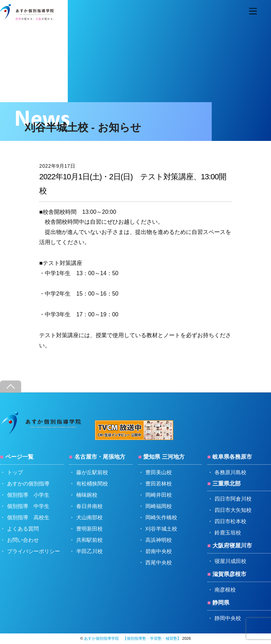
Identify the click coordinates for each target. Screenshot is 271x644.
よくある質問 (23, 529)
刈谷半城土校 (161, 529)
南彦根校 (225, 590)
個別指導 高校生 (28, 517)
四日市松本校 (230, 521)
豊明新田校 (89, 529)
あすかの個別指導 (28, 484)
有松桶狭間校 (92, 484)
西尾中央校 (159, 562)
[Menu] (253, 11)
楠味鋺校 (87, 495)
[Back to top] (11, 387)
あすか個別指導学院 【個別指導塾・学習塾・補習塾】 (133, 638)
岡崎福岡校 (159, 506)
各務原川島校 (230, 472)
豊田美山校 (159, 472)
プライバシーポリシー (34, 551)
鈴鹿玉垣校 (228, 532)
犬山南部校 (89, 517)
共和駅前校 (89, 540)
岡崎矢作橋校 (161, 517)
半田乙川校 (89, 551)
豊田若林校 (159, 484)
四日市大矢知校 (233, 510)
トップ (15, 472)
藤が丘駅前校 (92, 472)
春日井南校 (89, 506)
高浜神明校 (159, 540)
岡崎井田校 (159, 495)
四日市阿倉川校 (233, 499)
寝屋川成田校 (230, 561)
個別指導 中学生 (28, 506)
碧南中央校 (159, 551)
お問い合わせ (23, 540)
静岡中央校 (228, 618)
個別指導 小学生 (28, 495)
